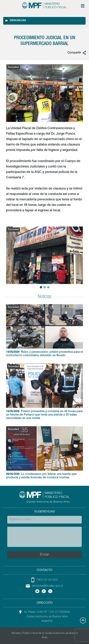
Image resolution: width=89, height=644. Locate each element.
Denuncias (15, 21)
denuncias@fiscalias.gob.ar (47, 586)
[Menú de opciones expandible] (83, 6)
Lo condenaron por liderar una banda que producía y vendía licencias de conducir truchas (44, 453)
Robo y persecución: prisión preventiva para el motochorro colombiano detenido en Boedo (44, 331)
